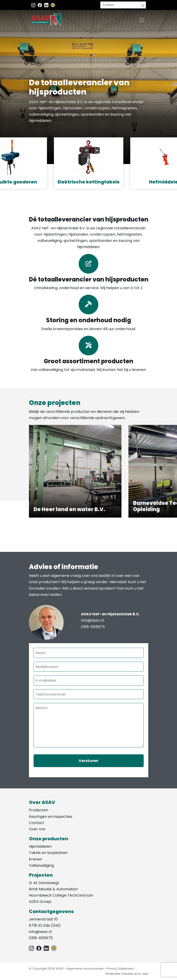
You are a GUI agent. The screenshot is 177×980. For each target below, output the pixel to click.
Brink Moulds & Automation (53, 889)
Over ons (37, 829)
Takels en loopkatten (48, 853)
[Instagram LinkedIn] (47, 5)
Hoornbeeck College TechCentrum (61, 895)
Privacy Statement (120, 969)
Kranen (36, 859)
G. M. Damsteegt (44, 883)
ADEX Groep (40, 902)
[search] (123, 5)
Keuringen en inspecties (51, 817)
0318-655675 (93, 627)
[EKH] (53, 5)
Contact (37, 823)
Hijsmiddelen (40, 846)
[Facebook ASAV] (40, 5)
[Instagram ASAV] (34, 5)
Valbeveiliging (41, 865)
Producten (39, 810)
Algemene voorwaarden (85, 969)
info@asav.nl (92, 620)
